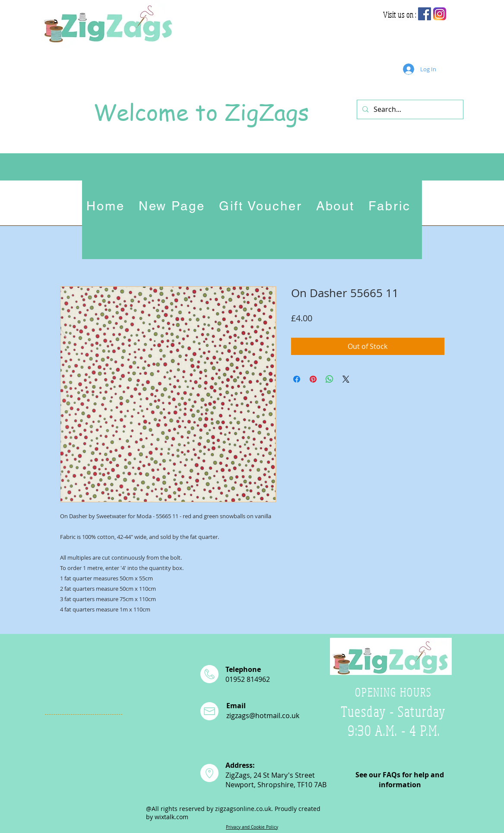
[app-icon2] (440, 14)
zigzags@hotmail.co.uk (263, 716)
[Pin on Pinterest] (313, 379)
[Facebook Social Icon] (425, 14)
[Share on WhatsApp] (330, 379)
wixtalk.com (171, 817)
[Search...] (409, 109)
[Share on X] (346, 379)
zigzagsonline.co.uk (243, 809)
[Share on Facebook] (297, 379)
